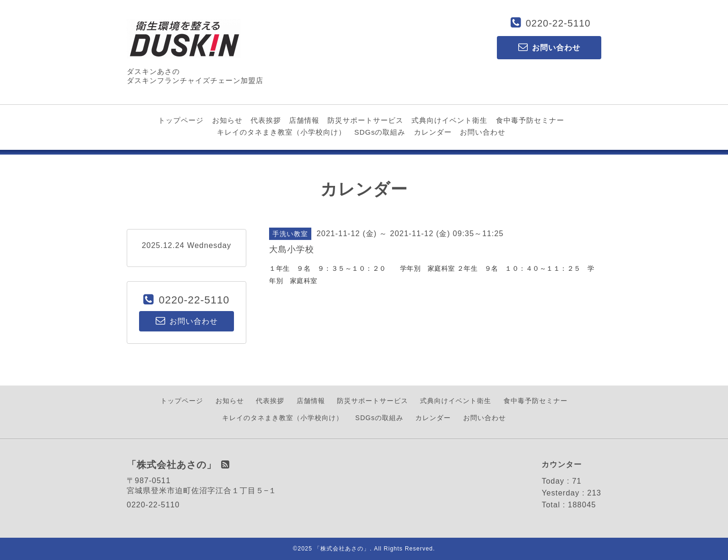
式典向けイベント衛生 (449, 120)
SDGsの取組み (380, 132)
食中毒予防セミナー (530, 120)
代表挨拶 (266, 120)
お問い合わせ (483, 132)
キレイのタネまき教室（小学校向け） (281, 132)
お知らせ (227, 120)
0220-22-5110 (558, 23)
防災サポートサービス (365, 120)
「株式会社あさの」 (342, 549)
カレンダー (433, 132)
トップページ (181, 120)
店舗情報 (304, 120)
